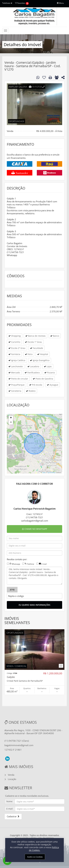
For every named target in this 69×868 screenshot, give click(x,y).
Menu (60, 3)
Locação (12, 779)
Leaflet (43, 473)
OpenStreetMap (51, 473)
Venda (11, 775)
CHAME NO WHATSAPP (35, 529)
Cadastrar (13, 816)
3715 (12, 590)
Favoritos (20, 3)
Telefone (30, 564)
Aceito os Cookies (35, 857)
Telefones (7, 3)
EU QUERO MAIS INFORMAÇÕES (34, 605)
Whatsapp (16, 564)
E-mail (44, 564)
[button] (11, 418)
